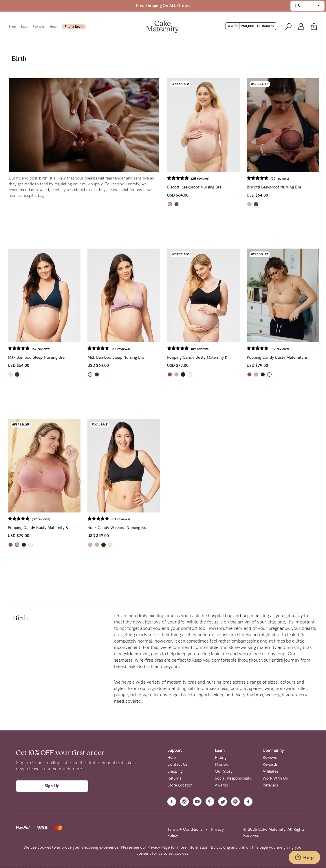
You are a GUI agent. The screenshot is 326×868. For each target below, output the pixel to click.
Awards (221, 785)
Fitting (221, 757)
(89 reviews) (200, 349)
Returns (174, 778)
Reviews (270, 757)
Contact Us (177, 764)
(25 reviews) (200, 179)
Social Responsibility (233, 778)
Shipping (175, 771)
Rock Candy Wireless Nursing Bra (117, 528)
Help (53, 27)
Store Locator (180, 785)
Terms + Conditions (185, 829)
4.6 (251, 26)
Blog (24, 27)
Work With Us (275, 778)
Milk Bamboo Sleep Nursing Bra (36, 357)
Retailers (270, 785)
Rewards (39, 27)
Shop (12, 27)
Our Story (224, 771)
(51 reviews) (121, 519)
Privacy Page (159, 847)
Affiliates (270, 771)
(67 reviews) (41, 349)
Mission (221, 764)
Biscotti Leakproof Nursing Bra (194, 187)
